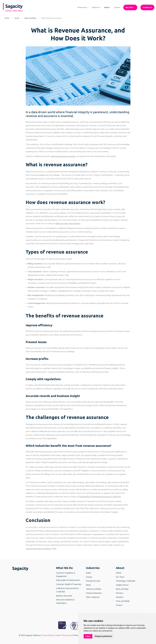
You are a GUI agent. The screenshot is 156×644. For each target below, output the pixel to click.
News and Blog (30, 18)
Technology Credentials (126, 581)
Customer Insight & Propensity (69, 584)
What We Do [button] (64, 568)
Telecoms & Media (93, 589)
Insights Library (122, 585)
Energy (89, 577)
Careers (119, 605)
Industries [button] (93, 568)
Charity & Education (94, 593)
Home (7, 18)
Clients (119, 573)
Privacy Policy (47, 635)
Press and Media (123, 601)
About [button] (120, 568)
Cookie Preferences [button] (63, 635)
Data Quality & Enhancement (68, 580)
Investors (120, 597)
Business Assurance (64, 596)
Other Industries (93, 597)
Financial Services (93, 581)
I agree (88, 636)
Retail (88, 585)
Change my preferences (103, 636)
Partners (120, 593)
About (17, 18)
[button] (82, 7)
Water (89, 573)
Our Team (120, 577)
